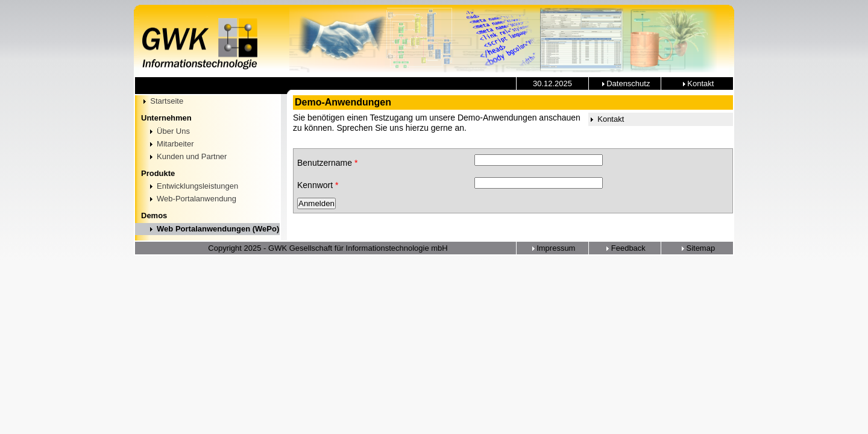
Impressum (553, 248)
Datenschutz (625, 83)
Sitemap (697, 248)
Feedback (625, 248)
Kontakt (697, 83)
